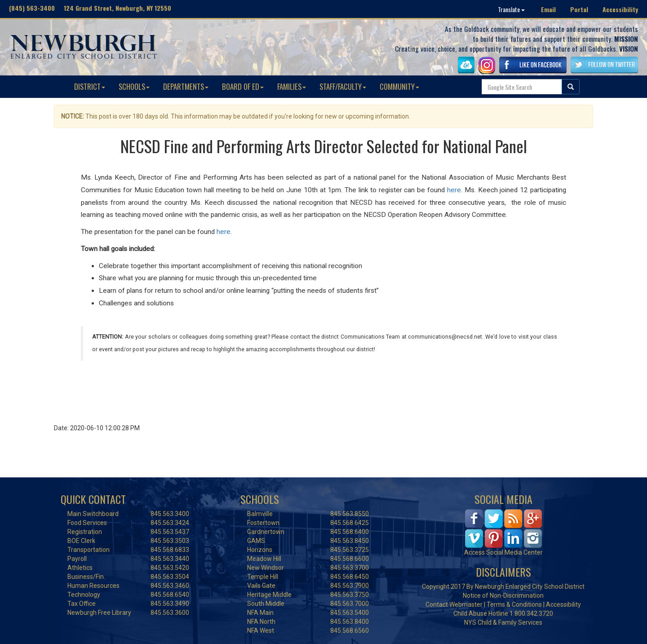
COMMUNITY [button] (399, 86)
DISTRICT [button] (90, 86)
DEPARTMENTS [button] (186, 86)
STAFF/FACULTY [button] (343, 86)
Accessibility (620, 9)
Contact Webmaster (454, 604)
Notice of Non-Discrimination (503, 595)
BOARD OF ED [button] (243, 86)
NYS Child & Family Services (503, 622)
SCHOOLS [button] (134, 86)
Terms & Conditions (514, 604)
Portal (579, 9)
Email (548, 9)
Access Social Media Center (503, 552)
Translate (511, 9)
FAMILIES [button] (292, 86)
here (454, 190)
